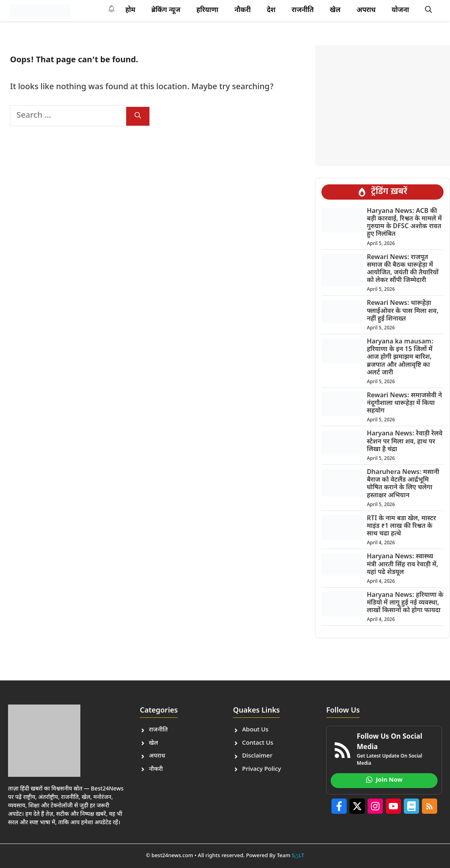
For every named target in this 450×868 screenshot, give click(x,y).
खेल (335, 10)
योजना (400, 10)
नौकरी (242, 10)
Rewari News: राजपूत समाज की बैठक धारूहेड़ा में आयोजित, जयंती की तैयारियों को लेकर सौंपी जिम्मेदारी (403, 269)
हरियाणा (208, 10)
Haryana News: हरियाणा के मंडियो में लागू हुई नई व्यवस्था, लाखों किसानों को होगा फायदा (405, 603)
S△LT (298, 856)
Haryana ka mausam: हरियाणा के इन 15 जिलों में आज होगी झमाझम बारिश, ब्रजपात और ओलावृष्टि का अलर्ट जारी (400, 357)
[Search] (138, 116)
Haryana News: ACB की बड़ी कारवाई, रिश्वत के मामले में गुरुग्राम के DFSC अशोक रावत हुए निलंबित (404, 223)
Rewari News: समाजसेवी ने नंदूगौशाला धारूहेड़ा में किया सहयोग (404, 403)
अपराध (366, 10)
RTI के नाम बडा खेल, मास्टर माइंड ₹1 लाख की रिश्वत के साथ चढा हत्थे (401, 526)
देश (271, 10)
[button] (429, 10)
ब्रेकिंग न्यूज (166, 10)
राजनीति (303, 10)
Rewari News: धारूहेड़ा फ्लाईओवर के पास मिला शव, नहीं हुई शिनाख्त (403, 311)
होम (130, 10)
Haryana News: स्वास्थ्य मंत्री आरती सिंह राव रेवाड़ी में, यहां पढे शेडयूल (403, 565)
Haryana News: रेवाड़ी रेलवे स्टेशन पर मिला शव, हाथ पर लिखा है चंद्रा (405, 442)
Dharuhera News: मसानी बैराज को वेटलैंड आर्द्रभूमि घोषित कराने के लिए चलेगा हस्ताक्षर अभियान (403, 484)
